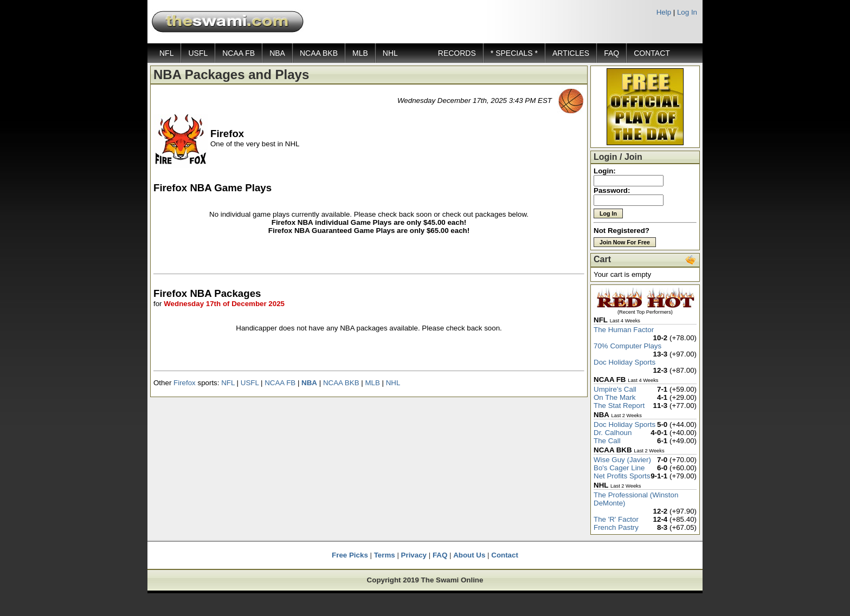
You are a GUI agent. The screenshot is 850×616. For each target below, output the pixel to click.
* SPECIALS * (514, 53)
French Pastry (616, 527)
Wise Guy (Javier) (622, 460)
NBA (277, 53)
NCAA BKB (319, 53)
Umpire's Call (615, 389)
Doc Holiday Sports (624, 362)
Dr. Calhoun (613, 433)
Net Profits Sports (622, 476)
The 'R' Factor (616, 519)
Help (664, 12)
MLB (360, 53)
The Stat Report (619, 406)
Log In (687, 12)
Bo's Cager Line (619, 468)
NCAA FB (239, 53)
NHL (390, 53)
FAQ (611, 53)
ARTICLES (571, 53)
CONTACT (652, 53)
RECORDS (457, 53)
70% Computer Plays (627, 346)
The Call (607, 441)
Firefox (185, 383)
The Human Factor (624, 330)
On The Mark (615, 397)
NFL (166, 53)
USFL (198, 53)
